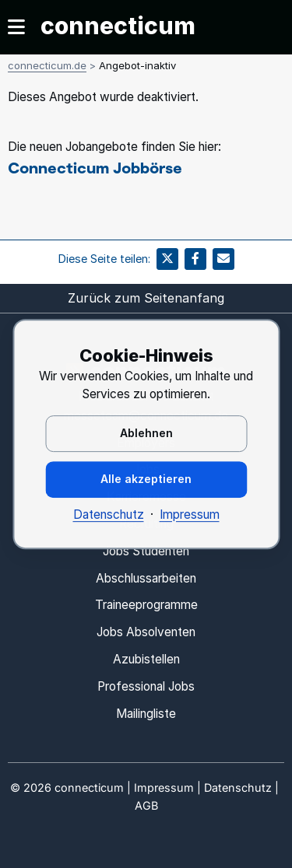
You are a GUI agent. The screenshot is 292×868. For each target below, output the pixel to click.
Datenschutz (109, 514)
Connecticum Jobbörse (95, 167)
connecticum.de (47, 65)
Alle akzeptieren (146, 479)
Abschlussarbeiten (146, 578)
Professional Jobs (146, 686)
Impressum (190, 514)
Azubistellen (146, 659)
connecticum (118, 26)
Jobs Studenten (146, 551)
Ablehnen (146, 433)
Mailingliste (146, 714)
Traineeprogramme (146, 605)
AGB (146, 805)
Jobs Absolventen (146, 632)
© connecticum (67, 787)
